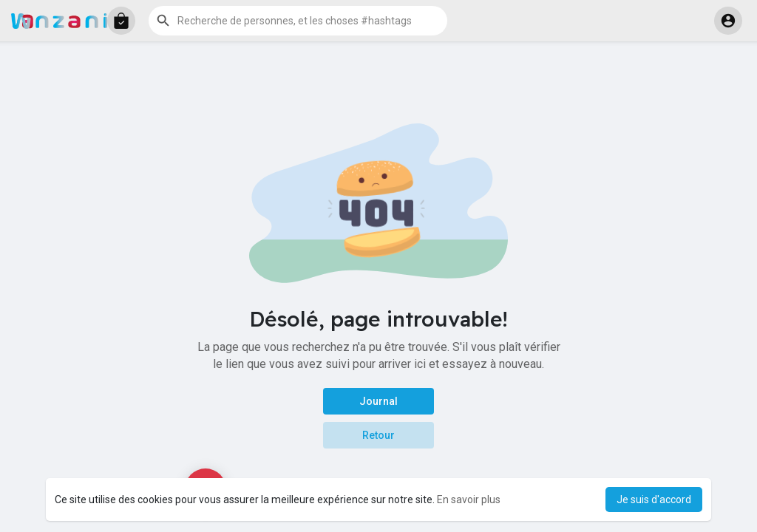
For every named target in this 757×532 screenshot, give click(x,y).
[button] (121, 21)
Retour (378, 435)
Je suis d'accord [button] (654, 499)
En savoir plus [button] (469, 499)
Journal (378, 401)
